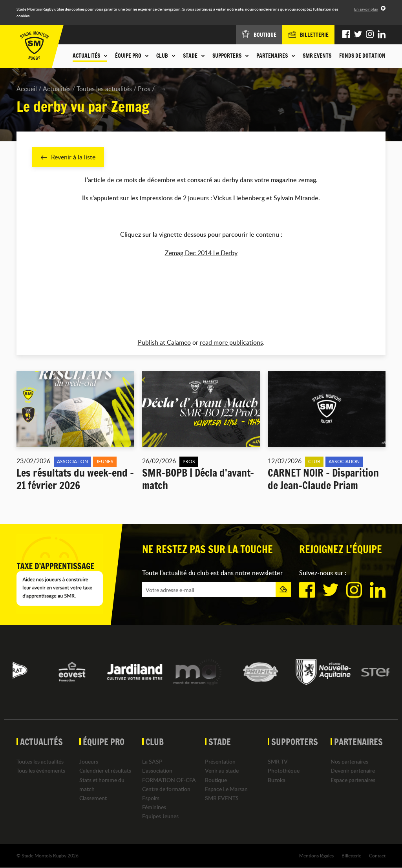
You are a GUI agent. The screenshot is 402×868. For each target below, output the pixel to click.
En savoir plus (366, 9)
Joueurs (89, 762)
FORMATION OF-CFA (169, 780)
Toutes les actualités (104, 89)
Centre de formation (166, 789)
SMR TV (278, 762)
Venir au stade (222, 771)
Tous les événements (41, 771)
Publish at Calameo (164, 342)
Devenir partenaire (353, 771)
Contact (377, 856)
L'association (157, 771)
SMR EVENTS (317, 56)
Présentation (220, 762)
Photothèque (284, 771)
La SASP (152, 762)
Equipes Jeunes (160, 816)
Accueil (27, 89)
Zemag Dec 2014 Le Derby (201, 253)
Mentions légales (316, 856)
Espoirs (151, 798)
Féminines (154, 807)
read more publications (231, 342)
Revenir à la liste (68, 157)
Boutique (216, 780)
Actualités (57, 89)
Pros (144, 89)
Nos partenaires (349, 762)
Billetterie (351, 856)
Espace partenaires (353, 780)
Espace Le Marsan (226, 789)
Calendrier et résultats (105, 771)
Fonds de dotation (362, 56)
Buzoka (277, 780)
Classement (93, 798)
